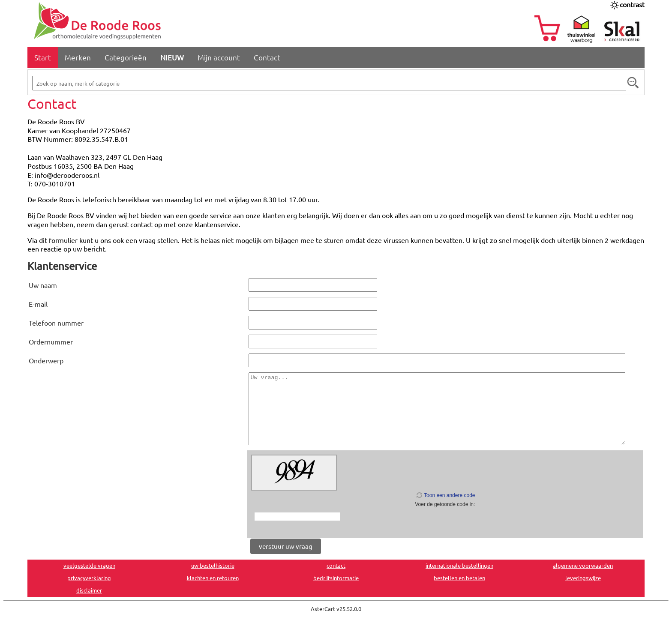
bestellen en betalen (459, 578)
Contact (267, 57)
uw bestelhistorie (213, 565)
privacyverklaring (89, 578)
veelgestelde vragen (89, 565)
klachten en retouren (213, 578)
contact (336, 565)
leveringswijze (583, 578)
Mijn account (219, 57)
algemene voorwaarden (583, 565)
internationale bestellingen (459, 565)
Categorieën (126, 57)
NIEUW (172, 57)
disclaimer (89, 590)
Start (43, 57)
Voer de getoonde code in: (445, 504)
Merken (78, 57)
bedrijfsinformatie (336, 578)
